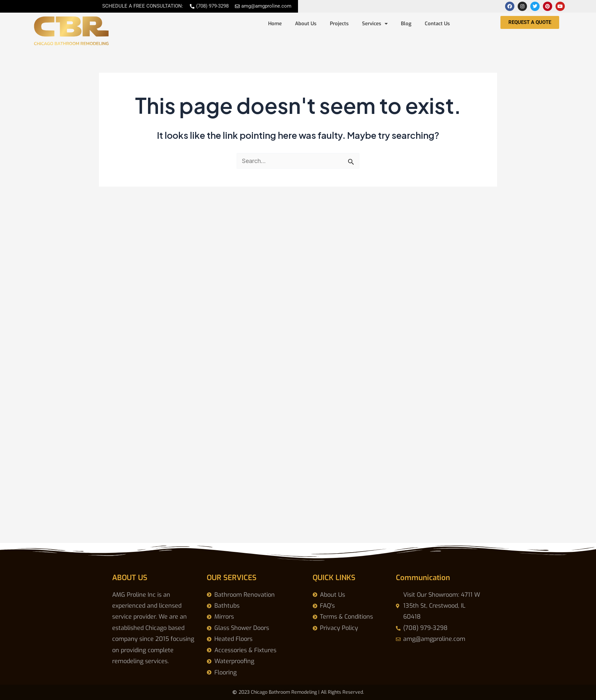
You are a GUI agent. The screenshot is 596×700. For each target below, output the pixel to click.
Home (275, 24)
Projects (339, 24)
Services (375, 24)
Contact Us (437, 24)
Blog (406, 24)
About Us (306, 24)
